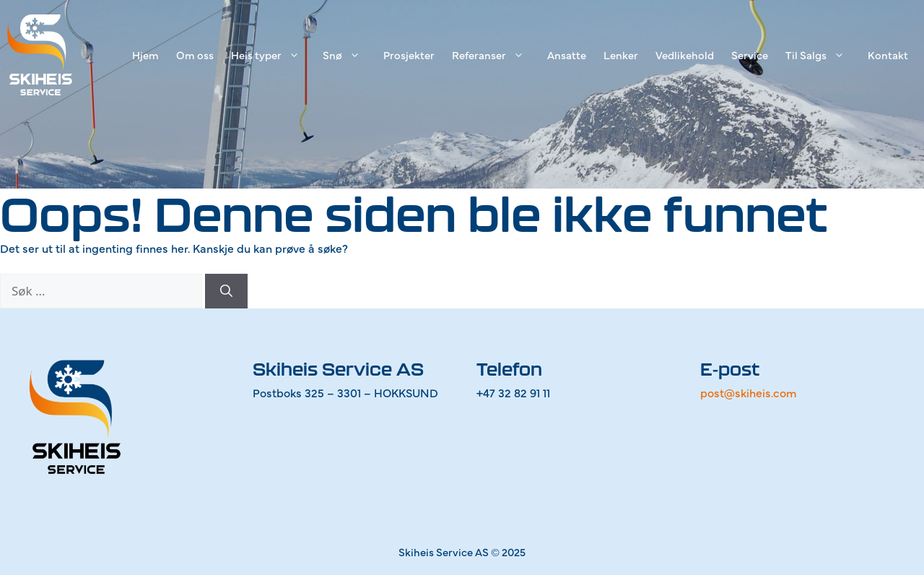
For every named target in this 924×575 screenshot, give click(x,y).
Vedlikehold (685, 55)
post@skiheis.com (749, 392)
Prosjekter (409, 55)
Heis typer (273, 55)
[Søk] (226, 291)
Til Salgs (822, 55)
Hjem (145, 55)
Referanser (495, 55)
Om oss (195, 55)
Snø (349, 55)
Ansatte (567, 55)
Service (750, 55)
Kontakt (888, 55)
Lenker (621, 55)
